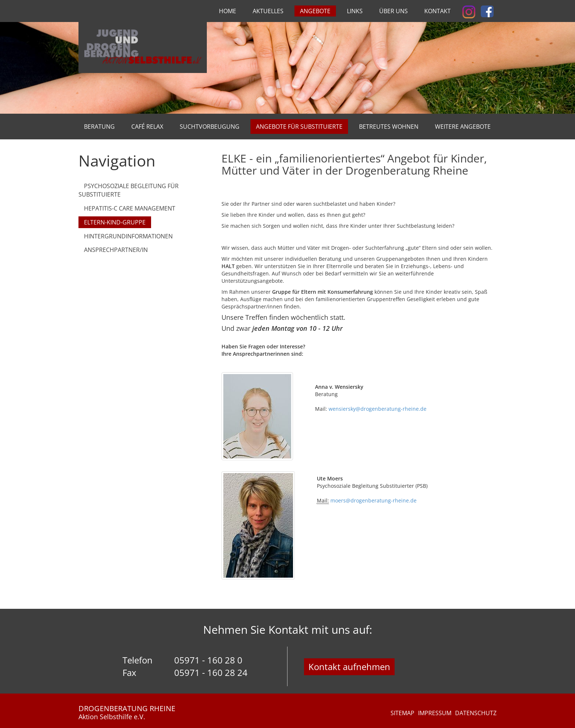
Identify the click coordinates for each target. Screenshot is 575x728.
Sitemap (402, 713)
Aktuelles (268, 11)
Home (228, 11)
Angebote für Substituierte (299, 127)
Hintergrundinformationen (128, 236)
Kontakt (437, 11)
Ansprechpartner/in (116, 250)
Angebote (315, 11)
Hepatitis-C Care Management (130, 208)
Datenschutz (476, 713)
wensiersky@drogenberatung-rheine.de (377, 409)
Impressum (435, 713)
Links (355, 11)
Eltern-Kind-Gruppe (115, 222)
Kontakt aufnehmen (349, 667)
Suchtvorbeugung (210, 127)
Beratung (99, 127)
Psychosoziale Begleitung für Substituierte (129, 190)
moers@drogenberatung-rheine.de (373, 500)
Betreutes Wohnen (389, 127)
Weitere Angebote (463, 127)
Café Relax (147, 127)
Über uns (393, 11)
